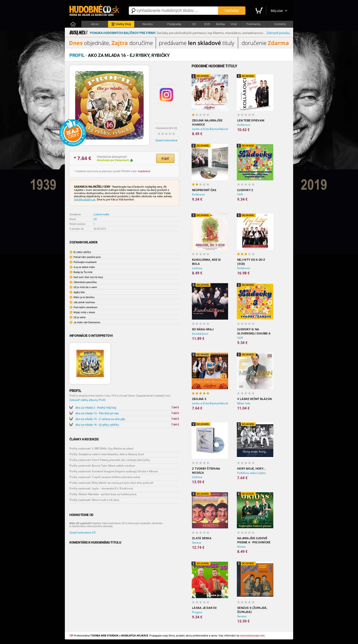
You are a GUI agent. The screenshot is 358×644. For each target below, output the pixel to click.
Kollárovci (244, 125)
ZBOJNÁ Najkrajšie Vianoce (207, 122)
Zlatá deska (202, 538)
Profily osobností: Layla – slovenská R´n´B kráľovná (101, 489)
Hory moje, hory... (252, 469)
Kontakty (280, 24)
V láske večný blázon (254, 399)
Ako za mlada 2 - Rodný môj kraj (96, 408)
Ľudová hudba (101, 214)
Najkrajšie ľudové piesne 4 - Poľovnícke (254, 540)
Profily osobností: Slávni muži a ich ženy (94, 500)
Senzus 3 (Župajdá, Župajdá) (252, 610)
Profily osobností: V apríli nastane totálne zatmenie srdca (105, 477)
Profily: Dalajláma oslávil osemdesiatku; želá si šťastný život (107, 454)
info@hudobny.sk (85, 200)
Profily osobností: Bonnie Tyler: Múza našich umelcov (102, 466)
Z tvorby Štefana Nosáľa (206, 471)
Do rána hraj (203, 329)
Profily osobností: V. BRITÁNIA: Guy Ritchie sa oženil (101, 449)
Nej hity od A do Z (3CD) (251, 262)
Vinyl (234, 24)
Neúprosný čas (204, 190)
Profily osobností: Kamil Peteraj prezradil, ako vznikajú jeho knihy (110, 460)
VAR (240, 195)
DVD (207, 24)
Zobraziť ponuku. (279, 33)
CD (194, 24)
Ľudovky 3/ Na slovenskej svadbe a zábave (254, 332)
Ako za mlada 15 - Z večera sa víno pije (100, 419)
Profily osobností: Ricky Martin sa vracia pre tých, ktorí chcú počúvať (111, 483)
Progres (197, 612)
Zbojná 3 (199, 399)
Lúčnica (197, 268)
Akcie (95, 24)
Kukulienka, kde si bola (207, 262)
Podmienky (254, 24)
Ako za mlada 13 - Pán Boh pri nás (97, 413)
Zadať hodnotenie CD (83, 533)
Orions (241, 547)
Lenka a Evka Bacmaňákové (210, 129)
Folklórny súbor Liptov (252, 473)
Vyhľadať (232, 11)
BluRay (220, 24)
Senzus (197, 543)
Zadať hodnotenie (166, 140)
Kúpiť (165, 158)
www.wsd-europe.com (252, 636)
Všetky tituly (121, 24)
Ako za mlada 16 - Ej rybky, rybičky (97, 425)
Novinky (148, 24)
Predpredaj (174, 24)
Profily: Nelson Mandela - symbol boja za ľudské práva (103, 494)
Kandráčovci (200, 334)
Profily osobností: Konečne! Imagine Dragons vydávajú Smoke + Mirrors (114, 471)
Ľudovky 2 (245, 190)
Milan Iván (244, 403)
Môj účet (277, 11)
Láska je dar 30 (204, 608)
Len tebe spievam (251, 120)
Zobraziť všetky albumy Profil (87, 400)
